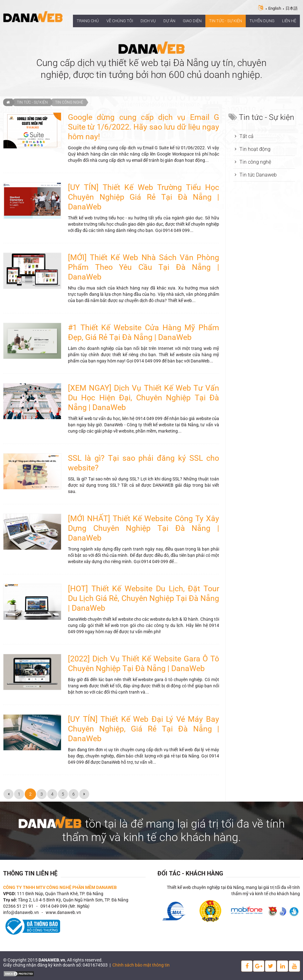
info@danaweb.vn (21, 912)
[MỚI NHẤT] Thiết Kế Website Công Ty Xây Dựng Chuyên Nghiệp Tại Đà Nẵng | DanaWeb (144, 528)
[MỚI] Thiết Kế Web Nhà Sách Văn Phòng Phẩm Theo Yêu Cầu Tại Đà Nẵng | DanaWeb (144, 267)
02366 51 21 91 (18, 906)
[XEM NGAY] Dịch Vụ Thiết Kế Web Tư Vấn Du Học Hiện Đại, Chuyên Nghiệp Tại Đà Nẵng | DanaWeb (144, 398)
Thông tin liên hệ (30, 873)
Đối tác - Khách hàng (190, 873)
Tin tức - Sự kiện (32, 102)
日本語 (292, 8)
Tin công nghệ (69, 102)
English (275, 8)
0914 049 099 (54, 906)
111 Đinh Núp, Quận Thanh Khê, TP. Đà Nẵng (60, 894)
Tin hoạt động (255, 149)
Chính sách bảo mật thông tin (141, 965)
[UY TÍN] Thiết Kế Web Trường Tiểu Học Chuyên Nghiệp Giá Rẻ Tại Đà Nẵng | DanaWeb (144, 197)
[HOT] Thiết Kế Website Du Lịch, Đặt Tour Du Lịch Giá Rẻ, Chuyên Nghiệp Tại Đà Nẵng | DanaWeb (144, 598)
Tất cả (247, 136)
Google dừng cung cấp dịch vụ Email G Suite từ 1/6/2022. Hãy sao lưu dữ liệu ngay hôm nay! (144, 127)
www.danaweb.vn (63, 912)
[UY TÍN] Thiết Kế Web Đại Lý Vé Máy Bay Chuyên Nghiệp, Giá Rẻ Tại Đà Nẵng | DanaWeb (144, 729)
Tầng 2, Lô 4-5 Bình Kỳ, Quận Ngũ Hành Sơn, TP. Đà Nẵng (73, 900)
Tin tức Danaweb (258, 175)
